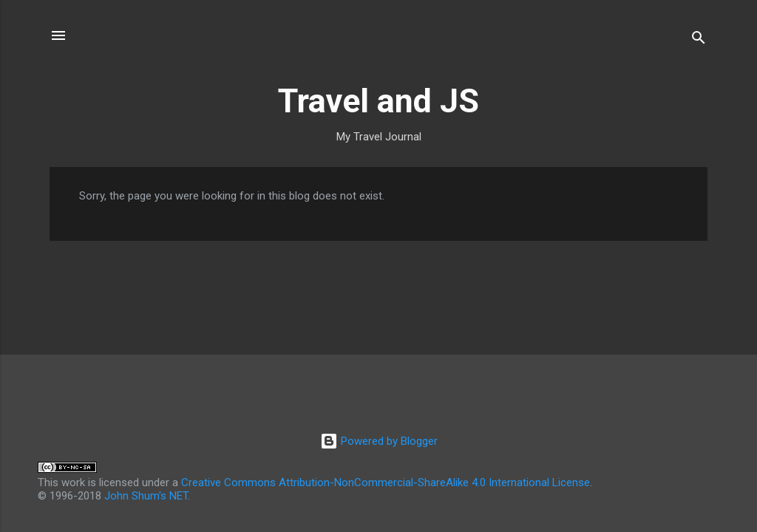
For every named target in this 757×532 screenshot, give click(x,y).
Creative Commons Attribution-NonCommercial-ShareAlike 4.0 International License (386, 482)
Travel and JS (378, 101)
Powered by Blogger (379, 441)
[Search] (699, 40)
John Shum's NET (146, 496)
